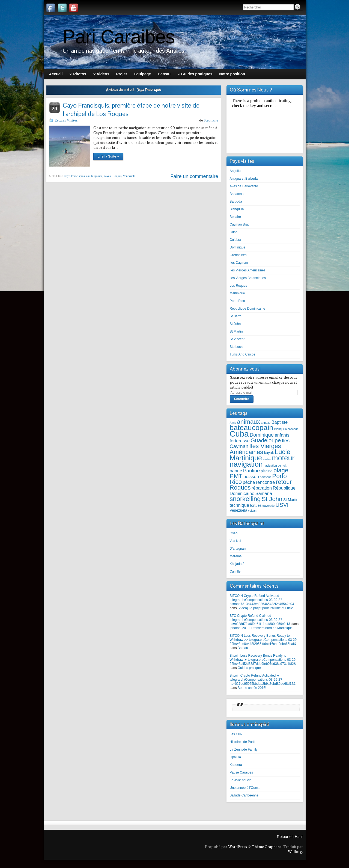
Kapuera (236, 765)
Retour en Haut (290, 837)
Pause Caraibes (241, 772)
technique (240, 505)
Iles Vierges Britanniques (248, 278)
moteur (283, 458)
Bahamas (237, 194)
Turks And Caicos (243, 354)
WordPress (238, 847)
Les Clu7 (236, 734)
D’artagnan (238, 549)
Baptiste (280, 422)
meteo (267, 459)
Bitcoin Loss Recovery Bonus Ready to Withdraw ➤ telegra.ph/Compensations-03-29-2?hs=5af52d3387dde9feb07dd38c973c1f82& (263, 660)
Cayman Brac (240, 224)
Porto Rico (237, 301)
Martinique (237, 293)
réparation (262, 488)
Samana (264, 493)
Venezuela (129, 176)
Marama (236, 556)
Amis (233, 423)
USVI (282, 505)
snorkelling (245, 499)
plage (281, 470)
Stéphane (211, 120)
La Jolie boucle (241, 780)
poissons (266, 477)
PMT (236, 476)
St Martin (236, 331)
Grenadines (238, 255)
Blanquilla (237, 209)
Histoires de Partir (243, 742)
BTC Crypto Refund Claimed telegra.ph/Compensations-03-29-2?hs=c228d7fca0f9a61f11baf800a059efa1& (260, 620)
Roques (117, 176)
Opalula (235, 757)
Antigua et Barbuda (244, 179)
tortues (256, 506)
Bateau (243, 648)
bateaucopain (252, 428)
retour (284, 482)
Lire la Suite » (108, 156)
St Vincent (237, 339)
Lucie (283, 452)
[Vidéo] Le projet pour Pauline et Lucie (265, 608)
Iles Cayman (239, 263)
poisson (251, 476)
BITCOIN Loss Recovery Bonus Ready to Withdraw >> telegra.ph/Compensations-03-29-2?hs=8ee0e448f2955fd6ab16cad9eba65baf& (264, 640)
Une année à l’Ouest (245, 788)
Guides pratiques (250, 668)
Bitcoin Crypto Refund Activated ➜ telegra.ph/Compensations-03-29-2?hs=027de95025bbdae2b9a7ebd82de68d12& (263, 680)
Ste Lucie (237, 347)
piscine (267, 471)
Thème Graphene (267, 847)
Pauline (252, 471)
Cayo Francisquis (74, 176)
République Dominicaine (247, 309)
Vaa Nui (235, 541)
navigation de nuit (275, 466)
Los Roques (238, 286)
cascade (293, 429)
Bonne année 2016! (252, 688)
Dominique (238, 247)
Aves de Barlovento (244, 186)
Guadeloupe (266, 440)
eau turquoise (94, 176)
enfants (282, 435)
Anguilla (236, 171)
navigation (246, 464)
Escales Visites (66, 120)
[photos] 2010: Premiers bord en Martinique (261, 628)
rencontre (266, 482)
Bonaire (235, 217)
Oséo (234, 533)
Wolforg (295, 852)
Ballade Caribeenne (244, 795)
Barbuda (236, 202)
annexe (266, 423)
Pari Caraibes (119, 37)
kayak (108, 176)
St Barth (236, 316)
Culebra (235, 240)
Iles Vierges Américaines (248, 270)
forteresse (240, 441)
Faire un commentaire (194, 176)
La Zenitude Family (244, 749)
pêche (249, 482)
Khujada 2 (237, 564)
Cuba (234, 232)
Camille (235, 571)
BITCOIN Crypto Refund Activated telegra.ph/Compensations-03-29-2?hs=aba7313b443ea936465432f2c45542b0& (262, 600)
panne (236, 471)
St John (235, 324)
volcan (252, 511)
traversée (269, 506)
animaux (249, 422)
